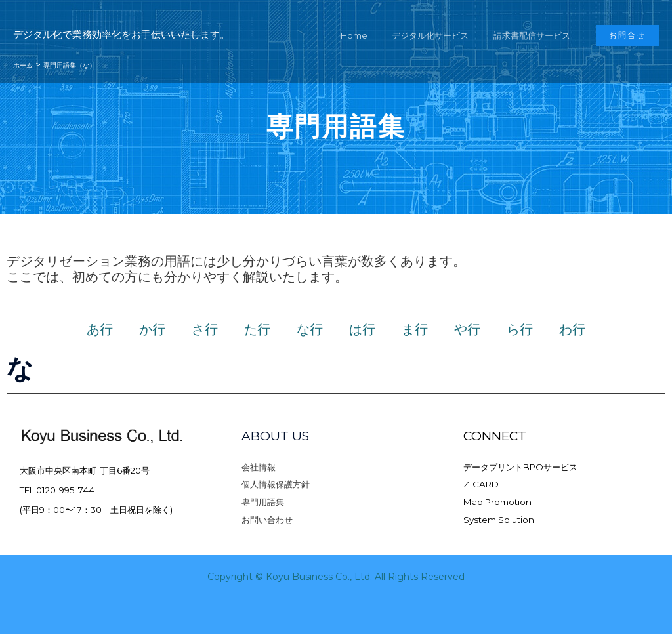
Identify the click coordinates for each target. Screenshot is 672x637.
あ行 (100, 329)
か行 (165, 329)
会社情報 (259, 468)
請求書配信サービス (536, 35)
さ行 (218, 329)
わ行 (572, 329)
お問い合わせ (267, 523)
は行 (375, 329)
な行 (323, 329)
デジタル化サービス (441, 35)
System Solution (499, 523)
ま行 (428, 329)
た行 (270, 329)
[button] (627, 35)
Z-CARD (481, 486)
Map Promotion (497, 504)
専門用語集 (263, 504)
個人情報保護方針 (276, 486)
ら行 (533, 329)
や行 (480, 329)
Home (372, 35)
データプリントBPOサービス (520, 468)
